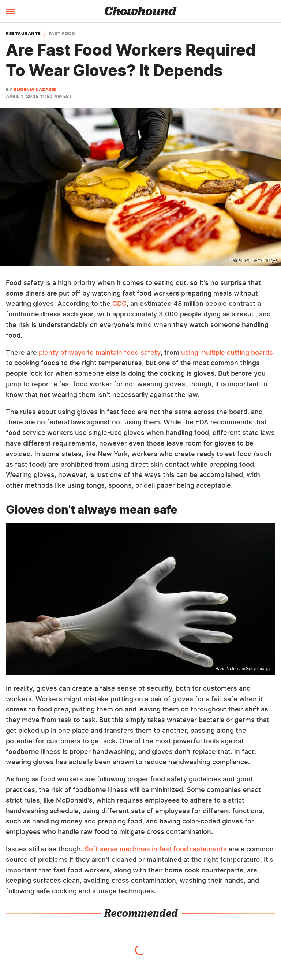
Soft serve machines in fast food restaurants (156, 849)
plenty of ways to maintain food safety (100, 352)
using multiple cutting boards (227, 352)
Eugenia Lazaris (35, 89)
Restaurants (23, 34)
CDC (119, 303)
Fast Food (62, 34)
